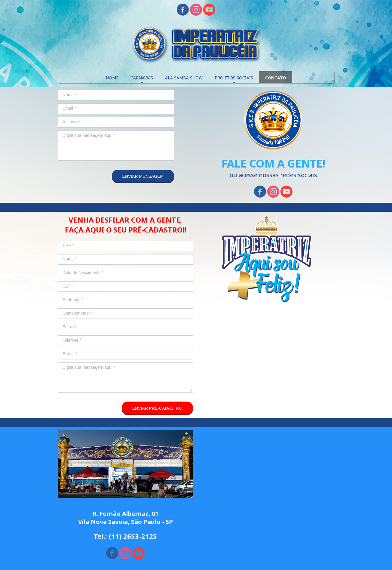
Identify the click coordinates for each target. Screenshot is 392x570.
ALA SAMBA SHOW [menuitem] (184, 78)
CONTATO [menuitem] (276, 78)
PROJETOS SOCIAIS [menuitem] (234, 78)
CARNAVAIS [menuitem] (142, 78)
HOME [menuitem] (112, 78)
